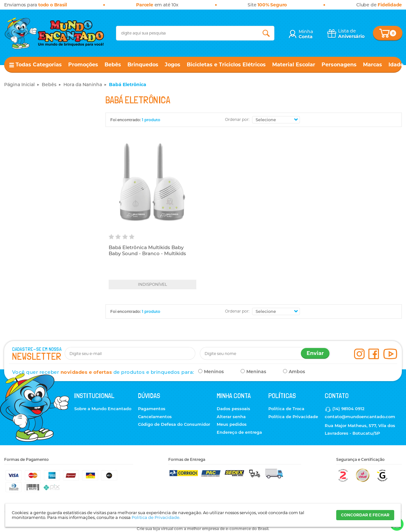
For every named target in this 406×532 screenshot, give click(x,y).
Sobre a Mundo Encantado (103, 409)
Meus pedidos (232, 424)
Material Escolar (294, 65)
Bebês (113, 65)
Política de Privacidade (293, 417)
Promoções (83, 65)
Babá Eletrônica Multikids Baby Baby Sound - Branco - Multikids (147, 251)
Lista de (351, 34)
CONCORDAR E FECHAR (365, 515)
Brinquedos (143, 65)
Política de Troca (286, 409)
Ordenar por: (237, 119)
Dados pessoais (233, 409)
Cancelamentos (155, 417)
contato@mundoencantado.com (360, 417)
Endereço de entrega (239, 432)
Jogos (173, 65)
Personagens (339, 65)
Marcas (373, 65)
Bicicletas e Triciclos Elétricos (226, 65)
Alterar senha (231, 417)
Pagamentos (152, 409)
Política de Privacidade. (156, 517)
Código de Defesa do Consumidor (174, 424)
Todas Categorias (39, 65)
